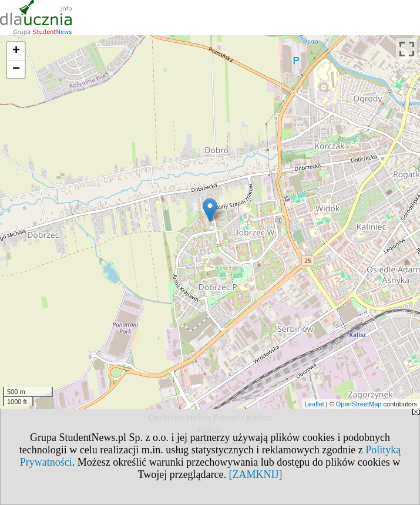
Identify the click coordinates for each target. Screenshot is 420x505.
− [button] (16, 69)
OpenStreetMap (359, 404)
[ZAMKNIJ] (256, 474)
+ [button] (16, 51)
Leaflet (315, 404)
